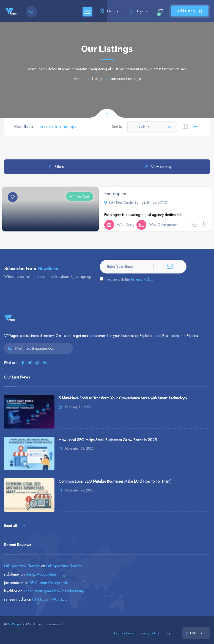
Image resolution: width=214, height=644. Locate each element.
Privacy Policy (142, 279)
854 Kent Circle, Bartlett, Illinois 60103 (136, 202)
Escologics (115, 194)
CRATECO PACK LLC (50, 599)
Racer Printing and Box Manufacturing (54, 591)
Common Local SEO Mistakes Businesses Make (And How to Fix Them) (115, 481)
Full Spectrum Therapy (22, 566)
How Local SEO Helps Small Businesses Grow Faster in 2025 (108, 440)
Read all (14, 526)
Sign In (139, 12)
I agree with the (127, 279)
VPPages (15, 624)
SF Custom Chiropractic (49, 583)
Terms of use (124, 633)
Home (78, 79)
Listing (97, 79)
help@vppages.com (40, 348)
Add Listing (190, 11)
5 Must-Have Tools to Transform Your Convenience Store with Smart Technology (123, 398)
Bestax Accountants (41, 574)
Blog (168, 633)
